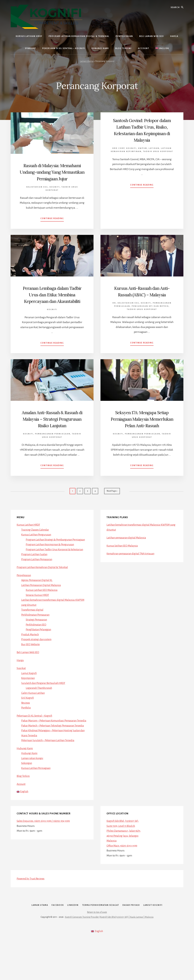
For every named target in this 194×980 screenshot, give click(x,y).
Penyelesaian (24, 599)
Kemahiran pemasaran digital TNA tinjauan (132, 573)
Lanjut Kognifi (30, 697)
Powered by (31, 913)
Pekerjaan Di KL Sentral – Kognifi (36, 740)
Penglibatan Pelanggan (39, 653)
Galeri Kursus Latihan (34, 717)
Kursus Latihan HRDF (29, 544)
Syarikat (21, 692)
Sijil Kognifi (28, 722)
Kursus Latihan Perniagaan (37, 802)
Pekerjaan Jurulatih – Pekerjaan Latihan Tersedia (49, 774)
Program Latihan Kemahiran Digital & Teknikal (44, 591)
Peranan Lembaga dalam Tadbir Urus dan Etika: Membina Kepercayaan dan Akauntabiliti (52, 304)
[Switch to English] (162, 48)
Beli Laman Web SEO (29, 676)
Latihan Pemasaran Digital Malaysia (42, 609)
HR (114, 316)
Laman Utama (87, 61)
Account (22, 818)
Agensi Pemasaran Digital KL (38, 604)
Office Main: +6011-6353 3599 (123, 880)
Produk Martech (31, 658)
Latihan (154, 148)
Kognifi (55, 193)
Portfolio (26, 732)
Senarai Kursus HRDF (38, 619)
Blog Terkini (24, 810)
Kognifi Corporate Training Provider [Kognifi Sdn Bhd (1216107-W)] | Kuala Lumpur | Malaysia (109, 958)
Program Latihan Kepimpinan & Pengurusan (52, 568)
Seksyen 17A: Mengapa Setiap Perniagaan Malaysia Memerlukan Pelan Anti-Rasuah (142, 435)
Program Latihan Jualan (35, 578)
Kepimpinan (29, 702)
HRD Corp (118, 148)
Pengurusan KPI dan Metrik (150, 319)
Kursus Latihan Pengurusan (37, 554)
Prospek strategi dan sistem (37, 663)
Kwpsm (143, 148)
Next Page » (112, 511)
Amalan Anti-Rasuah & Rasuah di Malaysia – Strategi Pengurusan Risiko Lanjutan (52, 435)
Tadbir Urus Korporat (158, 151)
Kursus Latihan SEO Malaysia (42, 614)
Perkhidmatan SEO (37, 649)
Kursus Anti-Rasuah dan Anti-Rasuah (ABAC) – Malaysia (142, 301)
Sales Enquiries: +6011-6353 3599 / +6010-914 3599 (45, 855)
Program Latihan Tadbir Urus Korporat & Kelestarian (56, 573)
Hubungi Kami (25, 782)
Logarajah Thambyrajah (40, 712)
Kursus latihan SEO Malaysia (123, 565)
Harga (20, 684)
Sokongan (27, 797)
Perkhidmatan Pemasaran (37, 639)
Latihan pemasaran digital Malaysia (127, 557)
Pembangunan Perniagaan (53, 454)
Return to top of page (97, 953)
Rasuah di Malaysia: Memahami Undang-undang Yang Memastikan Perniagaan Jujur (52, 175)
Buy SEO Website (31, 668)
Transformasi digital (33, 634)
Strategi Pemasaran (37, 644)
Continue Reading (52, 226)
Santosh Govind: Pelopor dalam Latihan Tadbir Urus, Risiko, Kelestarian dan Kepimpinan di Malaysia (142, 130)
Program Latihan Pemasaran (38, 583)
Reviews (26, 727)
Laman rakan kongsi (33, 792)
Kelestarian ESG (37, 193)
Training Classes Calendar (36, 549)
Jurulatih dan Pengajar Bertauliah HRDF (44, 707)
